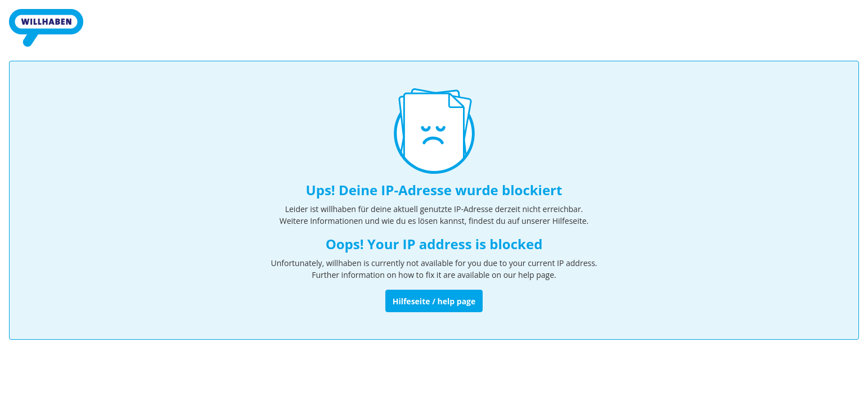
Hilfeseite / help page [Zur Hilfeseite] (434, 301)
